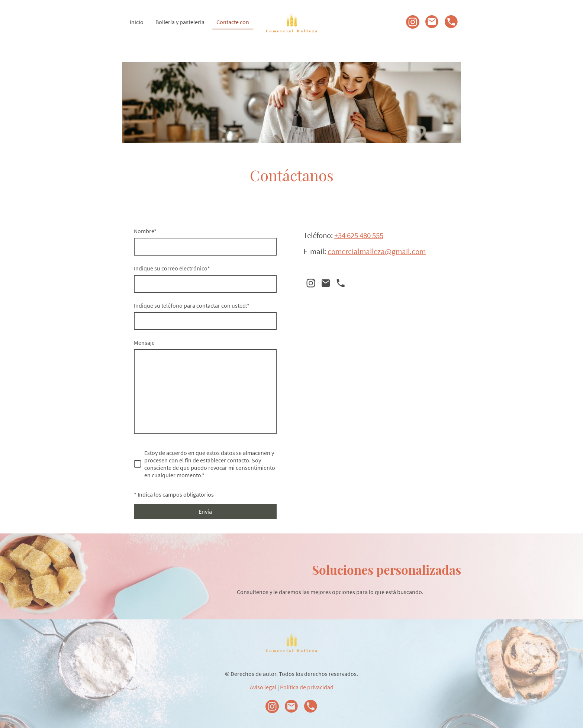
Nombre (145, 231)
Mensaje (144, 343)
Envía (205, 511)
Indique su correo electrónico (172, 268)
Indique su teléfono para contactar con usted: (192, 305)
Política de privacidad (307, 687)
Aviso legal (263, 687)
